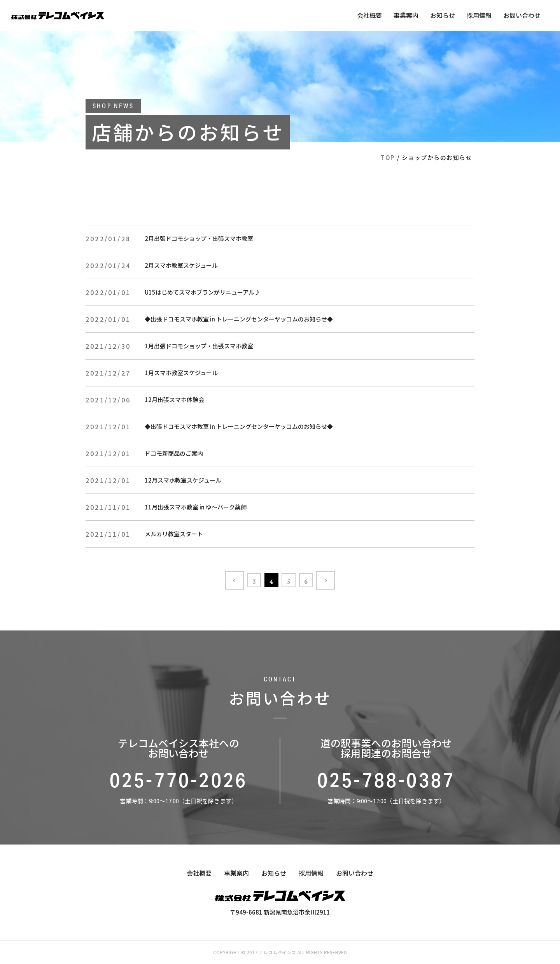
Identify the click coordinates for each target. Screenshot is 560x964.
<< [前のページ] (218, 580)
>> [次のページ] (342, 580)
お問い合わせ (522, 15)
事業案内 (406, 15)
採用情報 (479, 15)
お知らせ (443, 15)
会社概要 (369, 15)
